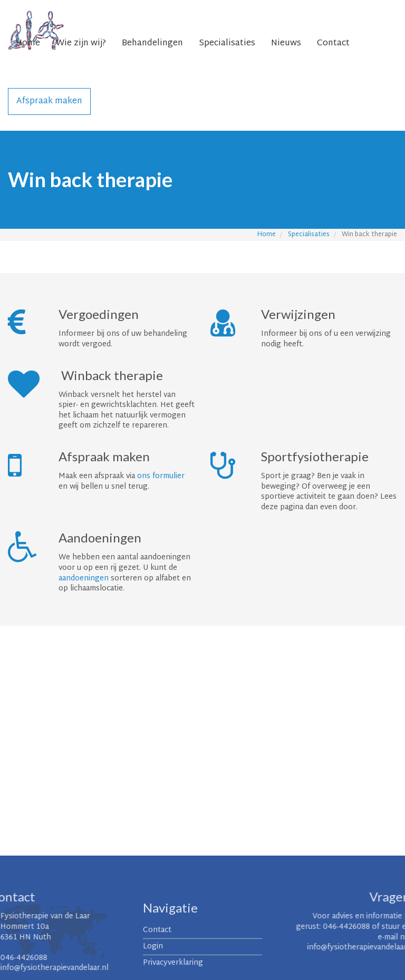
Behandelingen (152, 43)
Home (28, 43)
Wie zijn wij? (81, 43)
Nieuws (286, 43)
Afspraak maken (49, 101)
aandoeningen (84, 579)
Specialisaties (227, 43)
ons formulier (161, 476)
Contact (333, 43)
